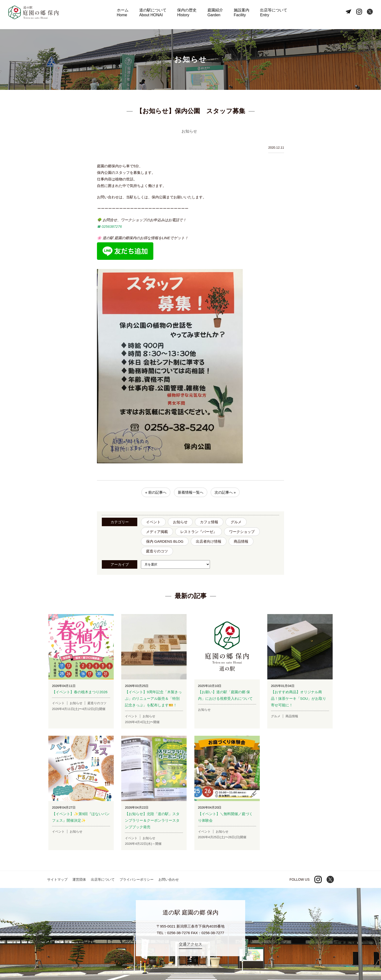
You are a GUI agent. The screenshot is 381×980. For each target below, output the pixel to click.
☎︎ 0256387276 (109, 226)
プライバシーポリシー (137, 879)
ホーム (126, 15)
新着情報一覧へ (191, 492)
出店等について (270, 15)
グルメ (236, 522)
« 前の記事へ (156, 492)
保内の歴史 (188, 15)
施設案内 (239, 15)
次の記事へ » (225, 492)
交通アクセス (190, 944)
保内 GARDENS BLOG (165, 541)
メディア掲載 (157, 532)
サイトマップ (57, 879)
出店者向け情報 (209, 541)
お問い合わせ (169, 879)
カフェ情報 (209, 522)
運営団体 (79, 879)
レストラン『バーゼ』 (199, 532)
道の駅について (155, 15)
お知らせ (180, 522)
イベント (153, 522)
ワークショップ (242, 532)
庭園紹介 (214, 15)
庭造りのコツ (157, 551)
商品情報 (241, 541)
